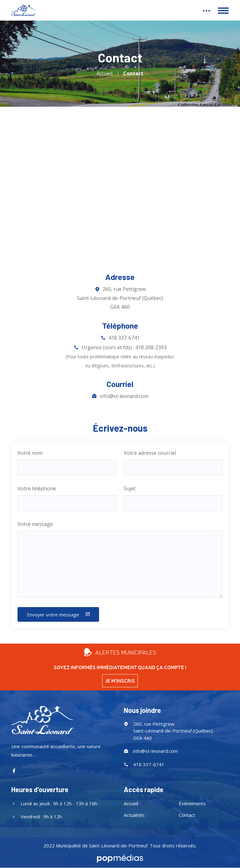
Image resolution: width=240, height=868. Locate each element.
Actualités (134, 815)
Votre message (35, 524)
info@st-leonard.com (124, 396)
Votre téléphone (37, 488)
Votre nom (30, 453)
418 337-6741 (124, 338)
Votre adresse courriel (150, 453)
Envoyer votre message (58, 615)
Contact (133, 73)
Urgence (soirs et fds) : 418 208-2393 (120, 356)
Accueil (105, 73)
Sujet (130, 488)
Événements (192, 803)
